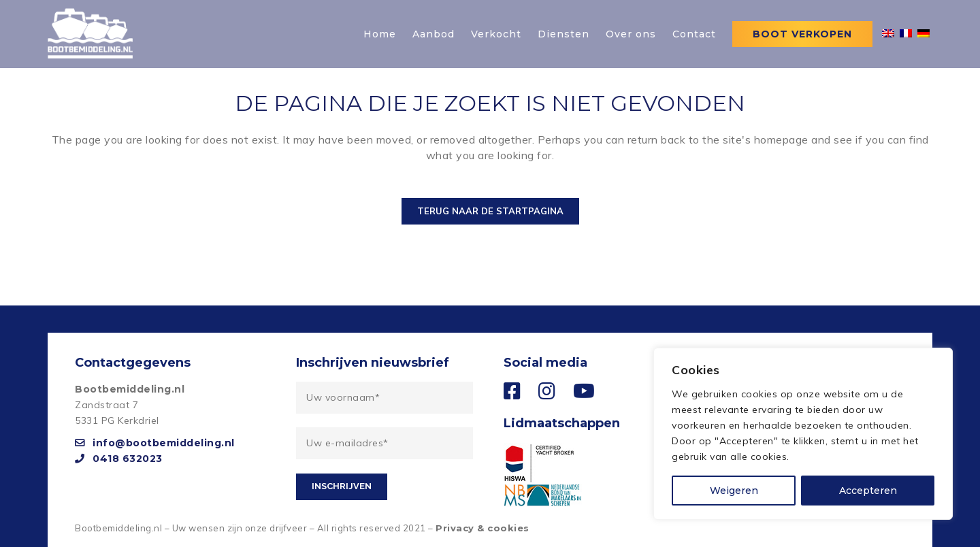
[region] (803, 434)
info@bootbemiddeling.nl (155, 443)
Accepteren (868, 491)
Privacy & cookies (483, 528)
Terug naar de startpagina (490, 211)
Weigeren (734, 491)
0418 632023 (119, 459)
